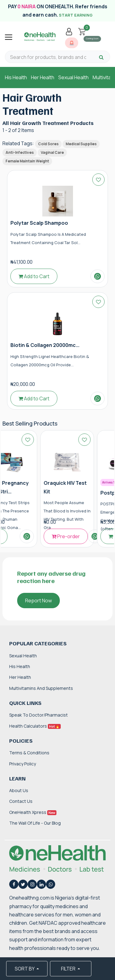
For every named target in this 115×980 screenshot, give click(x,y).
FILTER (69, 969)
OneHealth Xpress (33, 812)
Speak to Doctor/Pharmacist (38, 715)
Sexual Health (73, 77)
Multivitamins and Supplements (41, 688)
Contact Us (21, 801)
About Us (19, 790)
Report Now (38, 601)
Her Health (43, 77)
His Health (16, 77)
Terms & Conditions (29, 753)
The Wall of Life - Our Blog (35, 823)
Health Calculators (35, 726)
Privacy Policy (23, 764)
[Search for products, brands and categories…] (48, 57)
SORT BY (25, 969)
